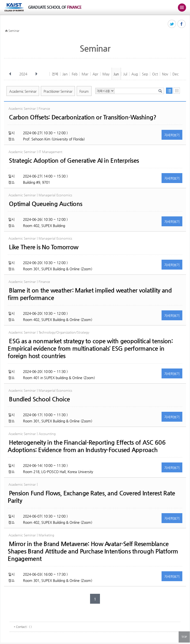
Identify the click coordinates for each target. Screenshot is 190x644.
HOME (6, 31)
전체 (55, 74)
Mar (85, 74)
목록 (169, 91)
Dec (176, 74)
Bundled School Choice (39, 399)
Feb (75, 74)
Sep (145, 74)
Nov (165, 74)
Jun (116, 74)
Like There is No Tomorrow (44, 247)
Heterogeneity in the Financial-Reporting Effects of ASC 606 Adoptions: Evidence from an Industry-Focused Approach (87, 446)
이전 (10, 74)
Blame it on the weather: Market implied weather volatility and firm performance (90, 294)
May (106, 74)
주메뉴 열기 (182, 7)
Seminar (14, 31)
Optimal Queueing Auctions (46, 204)
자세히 (172, 135)
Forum (84, 91)
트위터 (172, 24)
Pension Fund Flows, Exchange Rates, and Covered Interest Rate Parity (91, 497)
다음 (36, 74)
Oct (155, 74)
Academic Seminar (23, 91)
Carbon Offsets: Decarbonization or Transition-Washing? (83, 117)
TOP (184, 637)
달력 (177, 91)
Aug (135, 74)
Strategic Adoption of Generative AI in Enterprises (74, 161)
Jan (65, 74)
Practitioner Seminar (58, 91)
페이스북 (182, 24)
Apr (95, 74)
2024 (24, 74)
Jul (125, 74)
